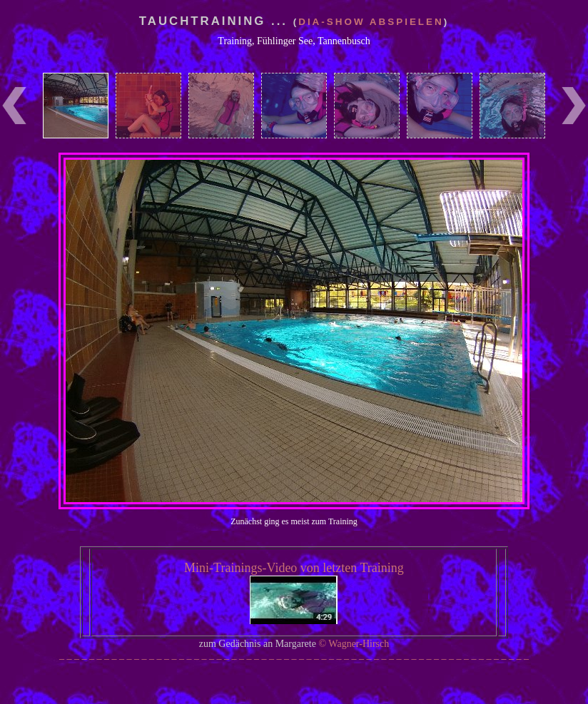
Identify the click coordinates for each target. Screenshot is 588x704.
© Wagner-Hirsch (354, 644)
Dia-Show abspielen (371, 22)
